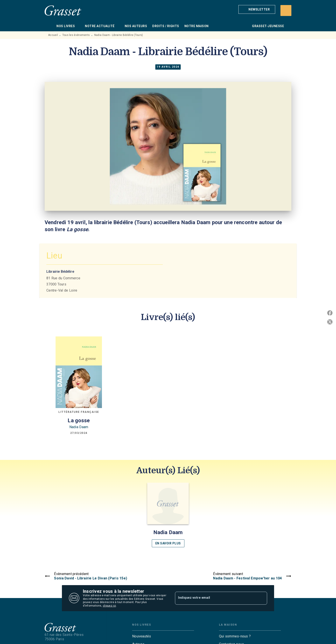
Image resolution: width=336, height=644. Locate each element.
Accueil (53, 35)
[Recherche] (286, 11)
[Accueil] (63, 10)
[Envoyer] (262, 598)
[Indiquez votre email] (216, 598)
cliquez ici (109, 606)
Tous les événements (76, 35)
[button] (257, 9)
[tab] (49, 26)
